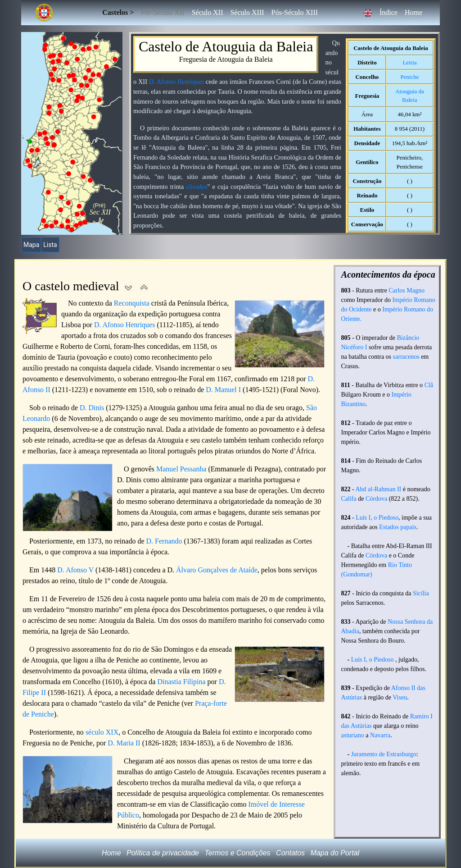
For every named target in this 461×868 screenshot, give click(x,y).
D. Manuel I (223, 390)
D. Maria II (124, 743)
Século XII (208, 12)
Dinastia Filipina (181, 682)
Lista (50, 245)
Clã (429, 385)
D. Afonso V (75, 570)
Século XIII (247, 12)
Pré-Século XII (163, 12)
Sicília (421, 593)
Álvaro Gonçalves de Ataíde (217, 570)
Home (414, 12)
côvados (197, 187)
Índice (389, 12)
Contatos (290, 853)
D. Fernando (164, 541)
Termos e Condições (237, 853)
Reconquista (132, 303)
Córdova (376, 499)
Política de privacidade (163, 853)
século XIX (102, 732)
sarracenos (406, 357)
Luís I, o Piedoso (377, 518)
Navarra (380, 735)
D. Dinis (92, 408)
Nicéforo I (354, 347)
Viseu (400, 697)
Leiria (409, 62)
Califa (349, 499)
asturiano (353, 735)
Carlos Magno (407, 290)
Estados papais (398, 527)
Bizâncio (408, 338)
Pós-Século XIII (295, 12)
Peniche (409, 77)
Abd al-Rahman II (378, 489)
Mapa (31, 245)
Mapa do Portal (335, 853)
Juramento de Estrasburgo (384, 754)
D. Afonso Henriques (176, 82)
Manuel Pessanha (181, 469)
